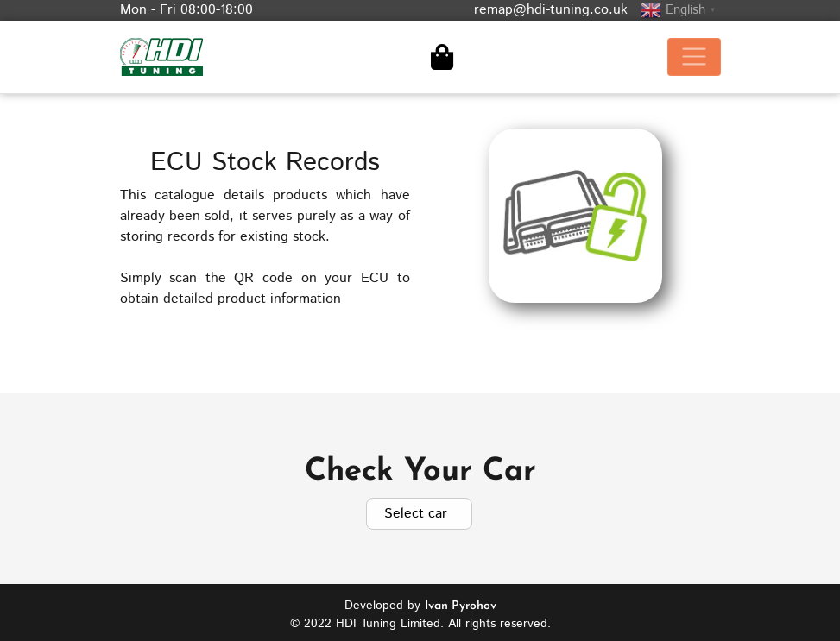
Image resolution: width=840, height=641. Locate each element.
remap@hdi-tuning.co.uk (551, 10)
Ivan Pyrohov (461, 601)
